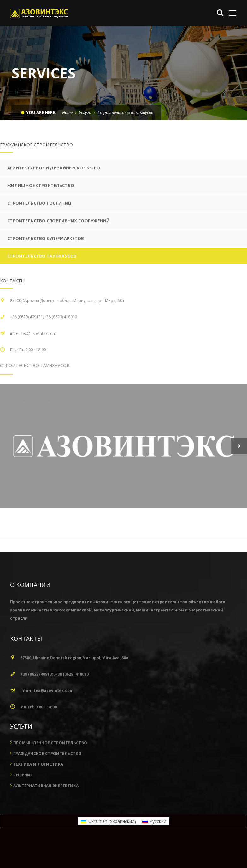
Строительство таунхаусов (42, 256)
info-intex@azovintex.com (33, 334)
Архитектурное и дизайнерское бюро (54, 168)
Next (239, 446)
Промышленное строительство (50, 776)
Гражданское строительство (47, 787)
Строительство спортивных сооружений (58, 221)
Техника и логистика (38, 797)
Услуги (85, 112)
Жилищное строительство (41, 185)
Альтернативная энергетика (46, 819)
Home (67, 112)
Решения (23, 808)
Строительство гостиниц (39, 203)
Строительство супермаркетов (46, 238)
